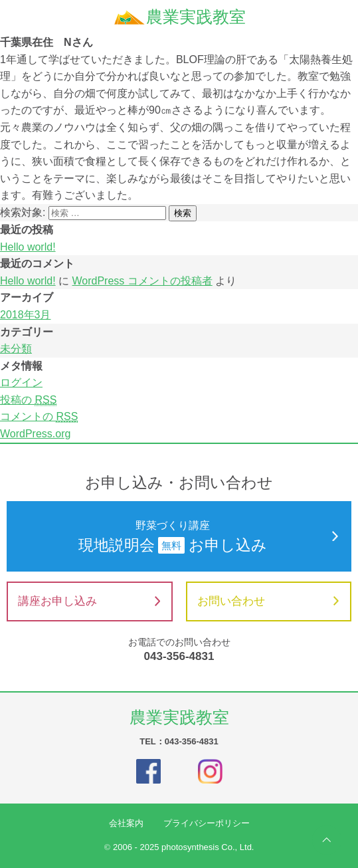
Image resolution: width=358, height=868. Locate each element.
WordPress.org (35, 434)
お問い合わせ (268, 601)
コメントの (39, 417)
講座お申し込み (89, 601)
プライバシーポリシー (207, 823)
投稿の (28, 400)
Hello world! (28, 247)
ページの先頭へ (327, 840)
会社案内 (126, 823)
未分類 (16, 349)
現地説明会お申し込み (179, 535)
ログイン (21, 382)
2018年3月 (26, 315)
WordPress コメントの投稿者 (142, 281)
